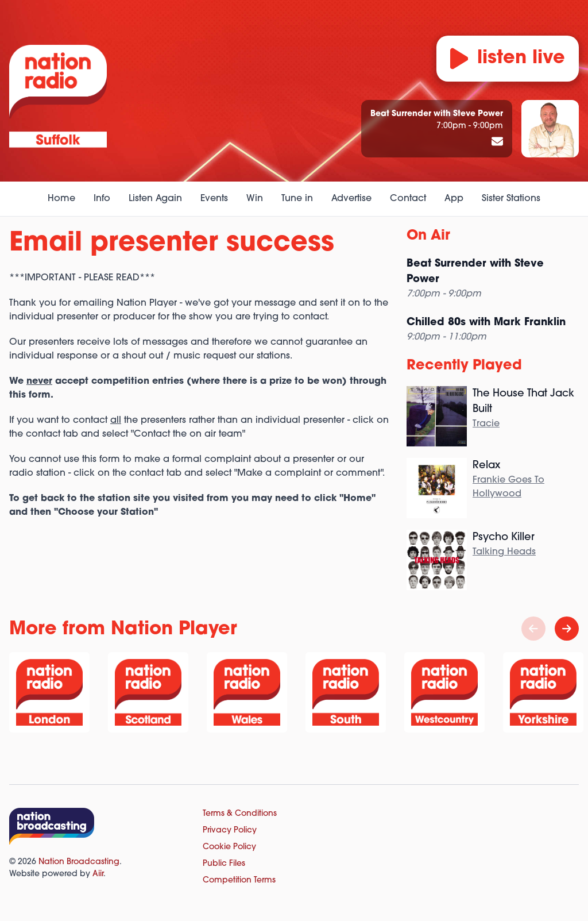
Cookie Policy (229, 847)
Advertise (351, 199)
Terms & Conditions (240, 814)
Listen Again (155, 199)
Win (255, 199)
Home (61, 199)
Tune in (297, 199)
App (454, 199)
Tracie (486, 424)
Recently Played (464, 366)
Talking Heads (504, 552)
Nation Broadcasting (79, 862)
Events (214, 199)
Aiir (98, 874)
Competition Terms (239, 880)
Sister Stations (511, 199)
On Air (428, 236)
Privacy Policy (230, 831)
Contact (408, 199)
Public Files (224, 864)
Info (102, 199)
